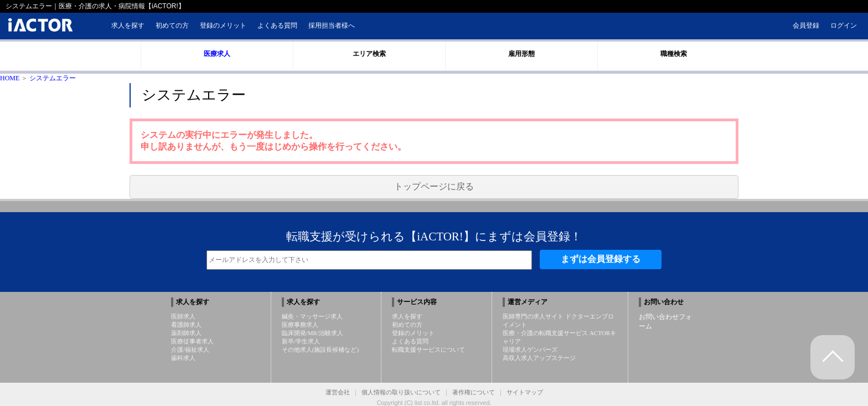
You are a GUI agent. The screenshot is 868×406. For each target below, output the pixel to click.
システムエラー (53, 78)
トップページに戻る (434, 186)
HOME (10, 78)
